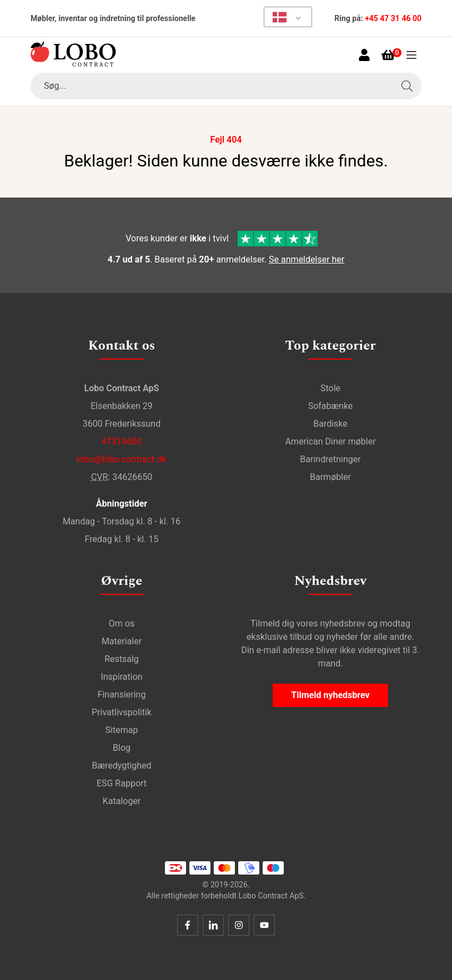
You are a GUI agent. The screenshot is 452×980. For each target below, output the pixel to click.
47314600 (122, 441)
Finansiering (122, 694)
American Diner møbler (330, 441)
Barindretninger (330, 459)
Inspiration (121, 677)
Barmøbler (330, 477)
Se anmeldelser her (307, 259)
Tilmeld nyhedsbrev (330, 695)
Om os (122, 623)
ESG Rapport (122, 783)
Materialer (122, 641)
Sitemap (122, 730)
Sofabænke (331, 406)
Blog (122, 748)
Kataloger (122, 801)
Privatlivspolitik (122, 712)
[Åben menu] (411, 55)
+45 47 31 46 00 (393, 18)
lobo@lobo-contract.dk (121, 459)
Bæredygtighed (121, 766)
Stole (330, 388)
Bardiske (330, 424)
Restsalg (122, 659)
